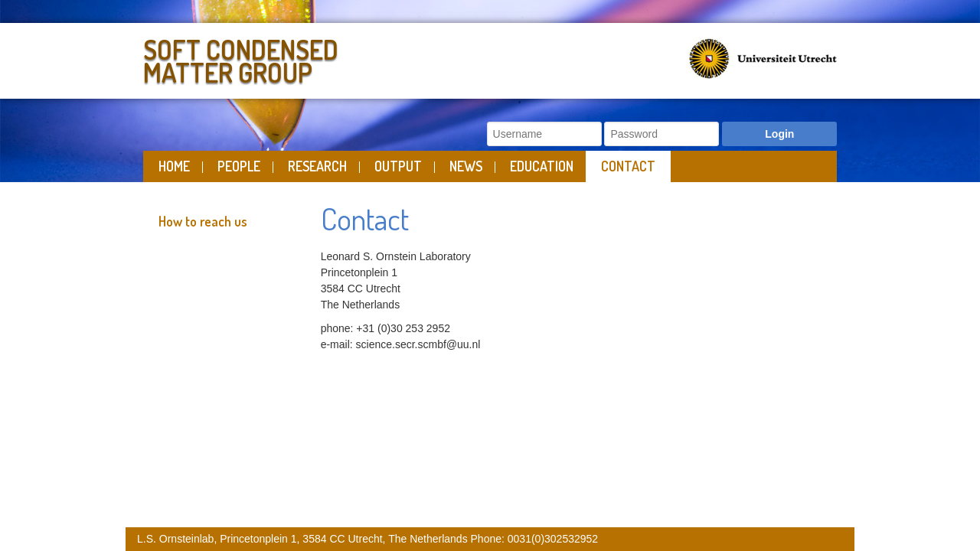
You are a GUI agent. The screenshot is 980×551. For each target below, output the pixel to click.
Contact (628, 166)
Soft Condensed (313, 58)
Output (398, 166)
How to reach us (203, 221)
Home (174, 166)
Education (542, 166)
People (239, 166)
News (466, 166)
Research (317, 166)
